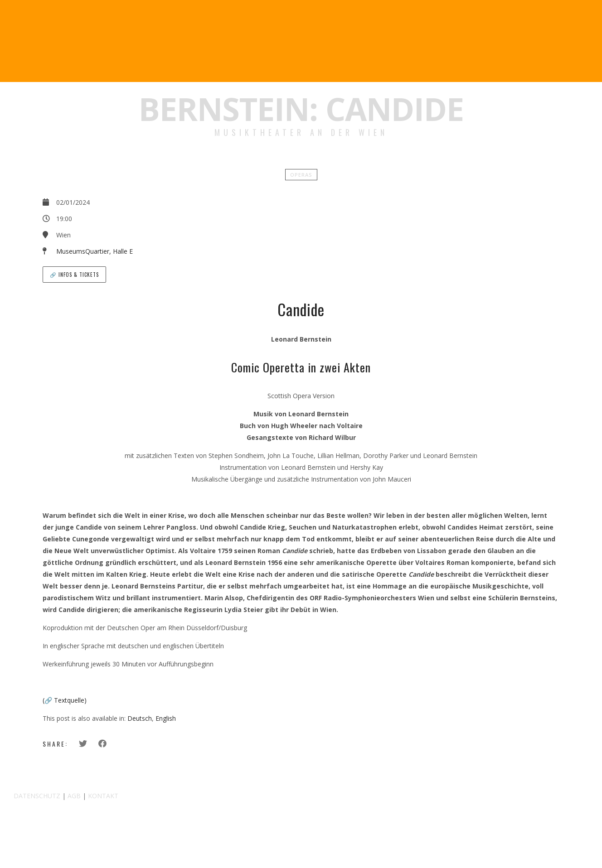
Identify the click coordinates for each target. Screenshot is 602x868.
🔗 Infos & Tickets (74, 275)
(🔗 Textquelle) (65, 700)
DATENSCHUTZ (37, 796)
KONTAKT (103, 796)
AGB (74, 796)
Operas (301, 175)
